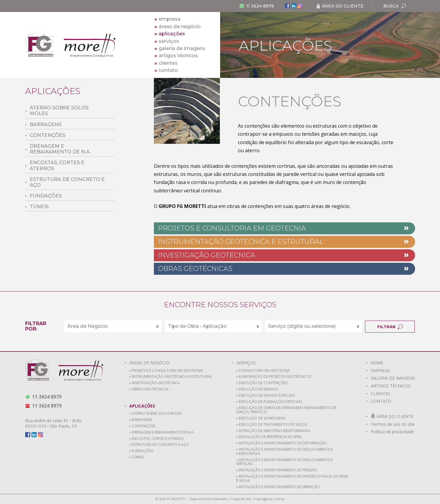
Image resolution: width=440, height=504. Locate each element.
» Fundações (141, 451)
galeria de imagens (180, 48)
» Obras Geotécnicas (149, 389)
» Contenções (142, 426)
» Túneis (136, 457)
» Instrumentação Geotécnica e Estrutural (171, 377)
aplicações (170, 34)
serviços (167, 41)
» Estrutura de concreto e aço (159, 445)
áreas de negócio (178, 27)
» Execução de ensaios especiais (265, 396)
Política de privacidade (390, 431)
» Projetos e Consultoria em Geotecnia (166, 371)
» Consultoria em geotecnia (263, 371)
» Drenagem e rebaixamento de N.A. (162, 433)
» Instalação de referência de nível (269, 437)
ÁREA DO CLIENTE (340, 6)
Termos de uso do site (390, 424)
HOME (375, 362)
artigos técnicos (176, 56)
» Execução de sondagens (261, 418)
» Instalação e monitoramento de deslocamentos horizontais (284, 452)
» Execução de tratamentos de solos (271, 425)
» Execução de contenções (262, 383)
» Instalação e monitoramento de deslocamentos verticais (284, 462)
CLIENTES (378, 393)
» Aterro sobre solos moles (155, 414)
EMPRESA (378, 370)
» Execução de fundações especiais (269, 402)
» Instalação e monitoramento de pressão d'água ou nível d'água (292, 479)
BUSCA (394, 6)
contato (166, 70)
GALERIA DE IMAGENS (390, 378)
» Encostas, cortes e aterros (156, 439)
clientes (166, 63)
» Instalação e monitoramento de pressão (277, 470)
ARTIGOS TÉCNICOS (388, 385)
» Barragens (141, 420)
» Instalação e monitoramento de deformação (281, 443)
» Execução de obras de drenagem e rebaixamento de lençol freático (286, 410)
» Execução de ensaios (257, 389)
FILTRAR (380, 326)
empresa (168, 19)
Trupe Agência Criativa (269, 499)
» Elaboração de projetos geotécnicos (274, 377)
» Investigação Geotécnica (154, 383)
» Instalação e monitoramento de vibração (278, 487)
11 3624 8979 (256, 6)
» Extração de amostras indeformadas (273, 431)
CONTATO (379, 401)
